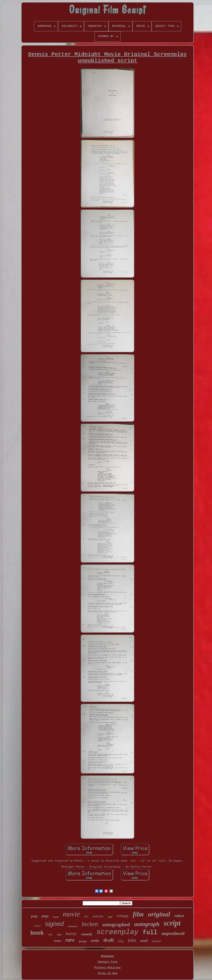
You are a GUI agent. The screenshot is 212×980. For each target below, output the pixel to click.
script (172, 923)
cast (110, 917)
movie (71, 914)
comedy (87, 934)
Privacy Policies (107, 968)
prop (34, 916)
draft (109, 940)
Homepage (107, 956)
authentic (98, 916)
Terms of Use (108, 973)
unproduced (173, 933)
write (95, 940)
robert (179, 916)
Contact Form (108, 962)
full (150, 933)
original (159, 914)
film (138, 914)
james (37, 926)
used (144, 941)
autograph (147, 924)
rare (70, 940)
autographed (116, 925)
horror (71, 934)
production (73, 926)
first (86, 916)
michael (157, 941)
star (50, 934)
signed (54, 924)
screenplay (117, 932)
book (37, 933)
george (83, 941)
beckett (90, 924)
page (45, 916)
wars (58, 941)
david (56, 917)
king (121, 941)
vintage (123, 916)
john (132, 940)
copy (59, 934)
